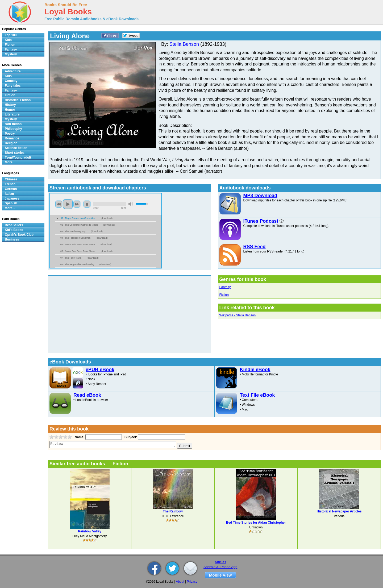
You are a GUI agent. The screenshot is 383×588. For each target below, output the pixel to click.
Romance (12, 138)
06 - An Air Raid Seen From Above (78, 251)
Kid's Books (14, 230)
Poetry (10, 134)
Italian (9, 194)
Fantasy (225, 287)
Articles (220, 562)
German (11, 189)
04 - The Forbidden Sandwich (75, 238)
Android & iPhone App (220, 567)
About (180, 582)
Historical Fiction (18, 100)
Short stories (15, 153)
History (10, 105)
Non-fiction (13, 124)
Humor (10, 110)
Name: (79, 437)
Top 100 (11, 35)
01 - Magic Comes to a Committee (78, 218)
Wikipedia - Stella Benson (238, 315)
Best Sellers (14, 225)
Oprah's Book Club (19, 235)
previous (59, 204)
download (107, 218)
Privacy (192, 582)
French (10, 184)
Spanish (11, 203)
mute (131, 204)
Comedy (11, 81)
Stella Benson (184, 44)
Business (12, 239)
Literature (12, 114)
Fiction (224, 295)
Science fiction (16, 148)
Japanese (12, 198)
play (68, 204)
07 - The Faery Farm (71, 258)
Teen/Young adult (18, 158)
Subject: (130, 437)
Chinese (11, 179)
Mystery (11, 54)
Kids (8, 40)
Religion (11, 143)
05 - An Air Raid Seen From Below (78, 245)
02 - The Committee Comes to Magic (79, 225)
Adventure (13, 71)
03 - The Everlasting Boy (73, 231)
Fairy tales (13, 86)
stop (87, 204)
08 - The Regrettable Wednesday (77, 264)
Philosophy (13, 129)
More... (10, 162)
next (77, 204)
